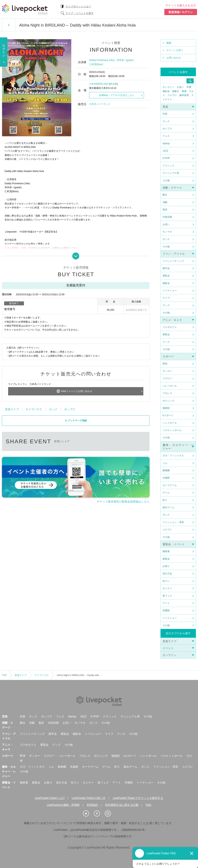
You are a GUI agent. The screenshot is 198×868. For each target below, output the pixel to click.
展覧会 (166, 276)
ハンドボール (170, 423)
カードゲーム (170, 485)
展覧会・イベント (174, 544)
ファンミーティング (173, 261)
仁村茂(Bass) (96, 64)
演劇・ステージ (172, 188)
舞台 (165, 195)
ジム (165, 463)
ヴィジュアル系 (171, 173)
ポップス (167, 129)
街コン (166, 581)
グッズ (166, 305)
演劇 (165, 202)
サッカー (167, 371)
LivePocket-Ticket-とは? (50, 798)
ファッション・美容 (173, 522)
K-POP (166, 158)
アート (166, 603)
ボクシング (168, 401)
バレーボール (170, 386)
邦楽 (165, 114)
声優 (189, 87)
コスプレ (172, 95)
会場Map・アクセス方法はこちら (117, 95)
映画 (184, 91)
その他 (166, 180)
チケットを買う (175, 50)
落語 (165, 210)
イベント (168, 648)
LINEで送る (109, 470)
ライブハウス (34, 439)
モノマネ (167, 232)
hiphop (166, 143)
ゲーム (166, 493)
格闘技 (166, 408)
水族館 (166, 478)
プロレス (167, 393)
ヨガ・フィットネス (173, 456)
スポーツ (168, 356)
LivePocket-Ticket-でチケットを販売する (138, 798)
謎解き (176, 91)
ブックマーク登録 (77, 450)
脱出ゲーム (168, 507)
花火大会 (167, 574)
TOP (4, 675)
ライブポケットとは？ (78, 6)
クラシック (168, 166)
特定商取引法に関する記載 (122, 805)
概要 (169, 43)
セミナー (167, 588)
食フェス (167, 596)
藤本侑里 (184, 95)
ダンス (166, 239)
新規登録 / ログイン (181, 12)
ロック (166, 121)
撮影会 (166, 91)
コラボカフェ (170, 327)
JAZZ (165, 151)
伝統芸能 (167, 217)
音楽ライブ (169, 641)
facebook (95, 470)
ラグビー (167, 378)
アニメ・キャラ (172, 320)
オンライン (168, 87)
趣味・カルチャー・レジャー (9, 771)
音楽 (165, 107)
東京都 (113, 84)
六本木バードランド (100, 104)
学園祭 (166, 611)
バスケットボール (172, 430)
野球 (165, 364)
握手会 (166, 268)
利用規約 (92, 805)
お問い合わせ (174, 58)
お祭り (166, 566)
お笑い (180, 87)
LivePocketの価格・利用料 (63, 805)
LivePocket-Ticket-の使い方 (89, 798)
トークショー (170, 291)
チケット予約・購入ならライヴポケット (25, 9)
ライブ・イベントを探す (79, 13)
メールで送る (124, 470)
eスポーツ (168, 415)
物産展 (166, 551)
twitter (80, 470)
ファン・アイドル (174, 254)
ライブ (166, 298)
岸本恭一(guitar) (125, 60)
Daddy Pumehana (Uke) (102, 60)
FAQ (148, 805)
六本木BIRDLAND (99, 84)
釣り (165, 500)
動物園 (166, 470)
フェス (166, 136)
